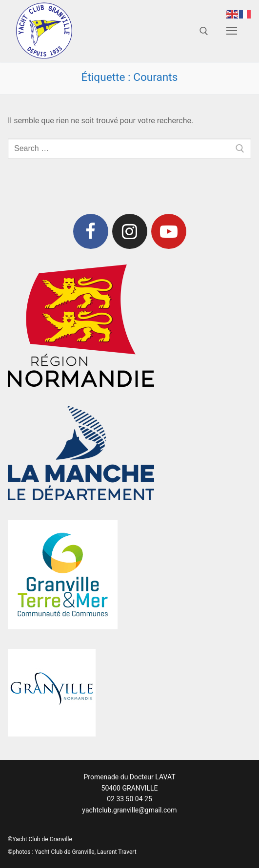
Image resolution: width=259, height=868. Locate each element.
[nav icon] (232, 31)
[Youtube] (169, 231)
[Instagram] (130, 231)
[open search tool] (204, 31)
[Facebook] (91, 231)
